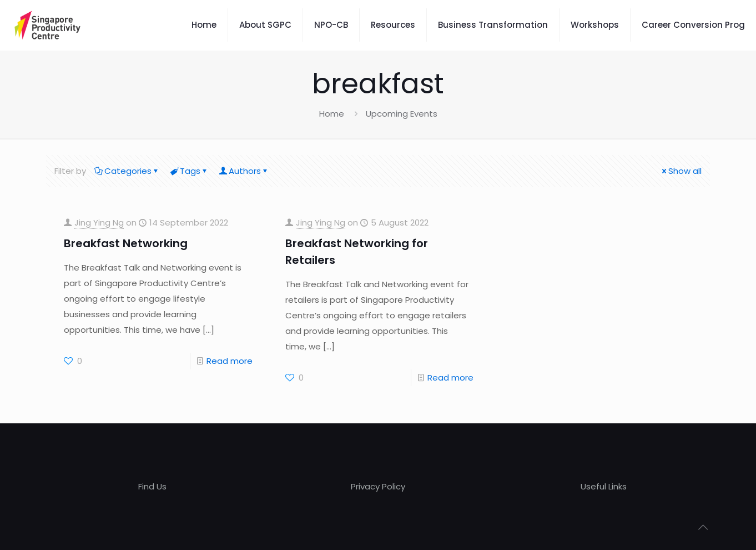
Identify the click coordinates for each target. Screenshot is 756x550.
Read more (230, 361)
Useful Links (604, 486)
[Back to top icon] (703, 527)
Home (332, 114)
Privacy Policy (378, 486)
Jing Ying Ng (99, 222)
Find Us (152, 486)
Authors (244, 171)
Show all (681, 171)
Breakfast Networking (126, 243)
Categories (127, 171)
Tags (189, 171)
